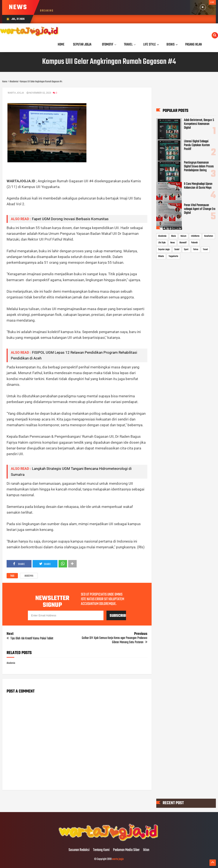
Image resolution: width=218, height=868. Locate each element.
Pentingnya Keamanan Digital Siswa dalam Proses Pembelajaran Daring (199, 167)
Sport (186, 249)
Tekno (196, 249)
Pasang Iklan (194, 45)
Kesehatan (209, 236)
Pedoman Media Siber (126, 850)
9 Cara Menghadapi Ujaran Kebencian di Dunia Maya (198, 186)
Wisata (161, 256)
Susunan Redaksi (79, 850)
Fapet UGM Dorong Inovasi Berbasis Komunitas (70, 219)
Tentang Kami (101, 850)
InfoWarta (195, 236)
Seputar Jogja (164, 249)
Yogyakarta (173, 256)
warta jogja (118, 859)
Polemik (194, 243)
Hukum (183, 236)
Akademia (29, 576)
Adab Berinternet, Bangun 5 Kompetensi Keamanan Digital (199, 124)
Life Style (162, 243)
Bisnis (174, 236)
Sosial (177, 249)
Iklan (146, 850)
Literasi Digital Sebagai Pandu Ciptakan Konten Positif (197, 145)
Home (61, 45)
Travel (205, 249)
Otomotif (183, 243)
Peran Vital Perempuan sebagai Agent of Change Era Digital (200, 209)
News (173, 243)
